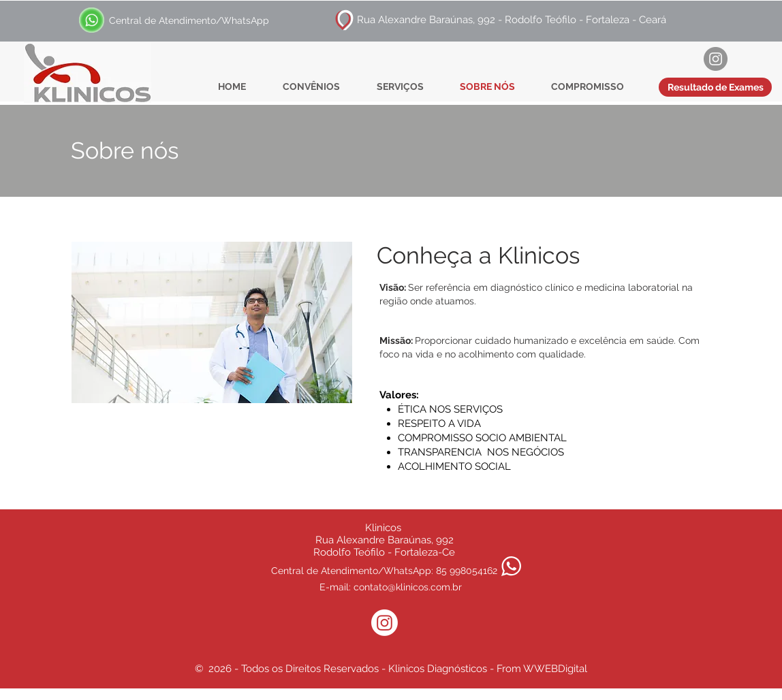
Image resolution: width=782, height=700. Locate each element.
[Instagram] (716, 59)
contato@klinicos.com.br (408, 587)
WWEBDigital (555, 669)
